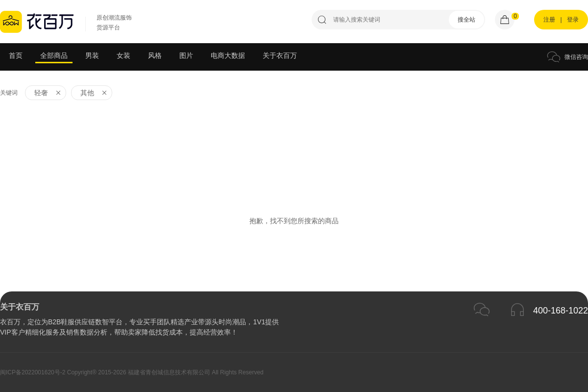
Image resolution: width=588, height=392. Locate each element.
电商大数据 (228, 55)
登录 (573, 20)
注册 (549, 20)
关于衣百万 (280, 55)
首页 (16, 55)
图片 (186, 55)
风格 (155, 55)
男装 (92, 55)
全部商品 (54, 55)
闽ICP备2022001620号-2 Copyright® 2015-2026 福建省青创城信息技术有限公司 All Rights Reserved (132, 372)
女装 (123, 55)
